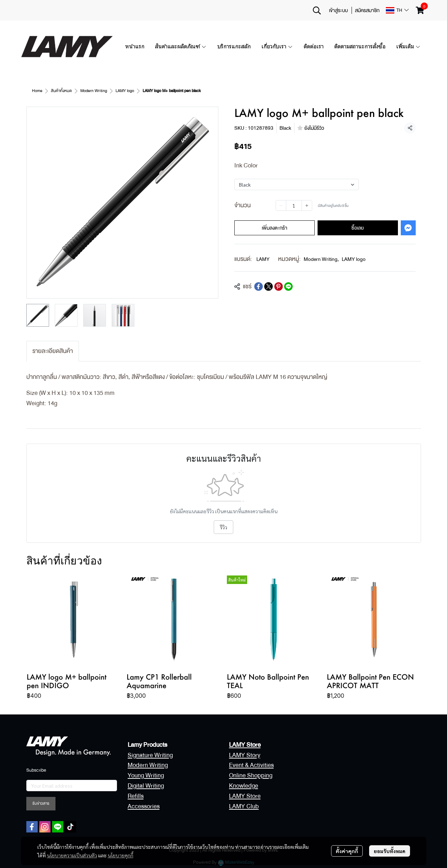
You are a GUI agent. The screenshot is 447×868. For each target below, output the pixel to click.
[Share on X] (268, 286)
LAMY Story (245, 755)
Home (37, 91)
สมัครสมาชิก (367, 10)
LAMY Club (244, 806)
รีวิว (223, 527)
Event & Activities (251, 765)
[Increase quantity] (307, 205)
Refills (136, 796)
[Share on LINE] (288, 286)
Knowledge (244, 786)
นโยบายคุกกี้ (121, 855)
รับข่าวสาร (41, 803)
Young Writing (146, 775)
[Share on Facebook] (259, 286)
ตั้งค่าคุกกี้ (347, 851)
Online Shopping (251, 775)
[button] (317, 10)
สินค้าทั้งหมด (61, 91)
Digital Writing (146, 786)
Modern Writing (94, 91)
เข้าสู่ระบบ (338, 10)
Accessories (144, 806)
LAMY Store (245, 796)
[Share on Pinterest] (278, 286)
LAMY (263, 259)
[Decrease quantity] (281, 205)
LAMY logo (125, 91)
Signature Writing (150, 755)
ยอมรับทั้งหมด (390, 851)
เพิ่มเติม (408, 46)
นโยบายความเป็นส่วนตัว (72, 855)
